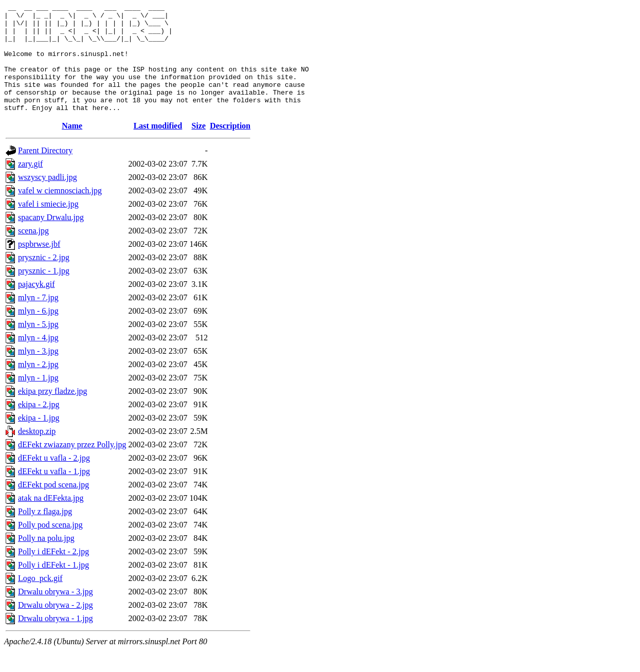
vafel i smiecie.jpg (48, 225)
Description (230, 147)
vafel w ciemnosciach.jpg (60, 212)
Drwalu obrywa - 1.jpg (56, 640)
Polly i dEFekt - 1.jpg (53, 586)
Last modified (158, 147)
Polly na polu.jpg (46, 560)
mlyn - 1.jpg (38, 399)
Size (199, 147)
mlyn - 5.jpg (38, 346)
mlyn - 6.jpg (38, 332)
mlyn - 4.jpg (38, 359)
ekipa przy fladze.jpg (53, 413)
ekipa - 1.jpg (39, 439)
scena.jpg (33, 252)
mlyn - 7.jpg (38, 319)
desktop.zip (37, 453)
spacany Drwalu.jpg (51, 239)
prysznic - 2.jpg (44, 279)
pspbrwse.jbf (39, 266)
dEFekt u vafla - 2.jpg (54, 479)
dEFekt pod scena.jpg (53, 506)
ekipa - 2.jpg (39, 426)
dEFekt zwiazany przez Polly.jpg (72, 466)
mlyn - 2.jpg (38, 386)
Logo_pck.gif (40, 600)
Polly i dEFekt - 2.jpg (53, 573)
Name (72, 147)
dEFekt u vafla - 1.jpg (54, 493)
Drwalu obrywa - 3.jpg (56, 613)
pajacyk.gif (36, 306)
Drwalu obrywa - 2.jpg (56, 626)
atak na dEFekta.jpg (51, 520)
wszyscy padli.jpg (48, 199)
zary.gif (30, 185)
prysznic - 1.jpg (44, 292)
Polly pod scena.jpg (50, 546)
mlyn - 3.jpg (38, 373)
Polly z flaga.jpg (45, 533)
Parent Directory (45, 172)
